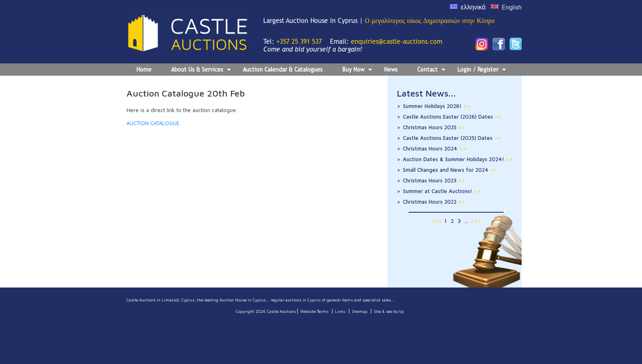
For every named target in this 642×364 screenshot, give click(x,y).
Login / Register (482, 71)
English (512, 7)
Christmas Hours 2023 (434, 180)
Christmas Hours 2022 (434, 202)
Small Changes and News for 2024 (450, 170)
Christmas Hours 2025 (434, 127)
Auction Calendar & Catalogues (283, 70)
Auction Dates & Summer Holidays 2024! (458, 159)
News (391, 70)
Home (144, 70)
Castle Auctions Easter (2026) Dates (452, 117)
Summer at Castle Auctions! (442, 191)
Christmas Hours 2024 (435, 148)
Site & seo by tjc (389, 311)
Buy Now (357, 71)
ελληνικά (473, 7)
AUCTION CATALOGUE (153, 123)
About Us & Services (201, 71)
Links (340, 311)
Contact (431, 71)
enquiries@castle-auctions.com (397, 42)
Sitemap (359, 311)
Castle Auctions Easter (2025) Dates (452, 138)
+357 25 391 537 (299, 42)
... (467, 221)
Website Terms (314, 311)
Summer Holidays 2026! (437, 106)
